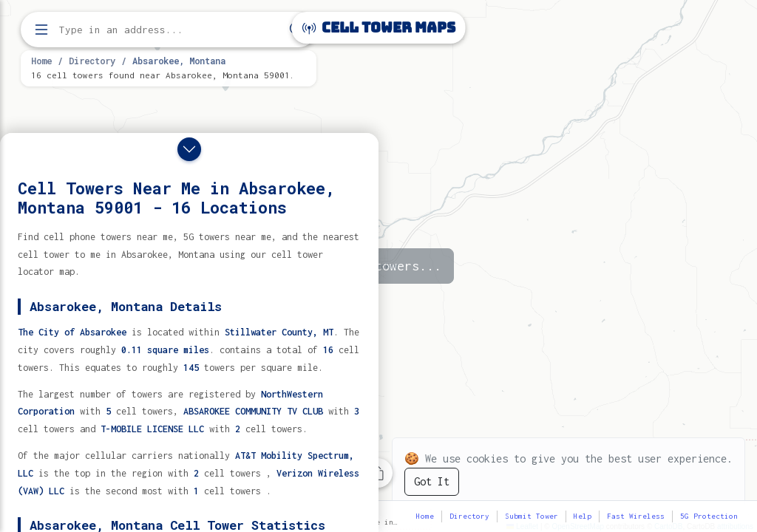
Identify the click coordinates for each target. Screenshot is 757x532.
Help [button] (583, 516)
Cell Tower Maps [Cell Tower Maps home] (379, 28)
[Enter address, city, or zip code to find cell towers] (170, 30)
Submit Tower (532, 516)
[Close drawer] (189, 149)
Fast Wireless (636, 516)
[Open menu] (41, 30)
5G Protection (709, 516)
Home (41, 61)
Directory (92, 61)
